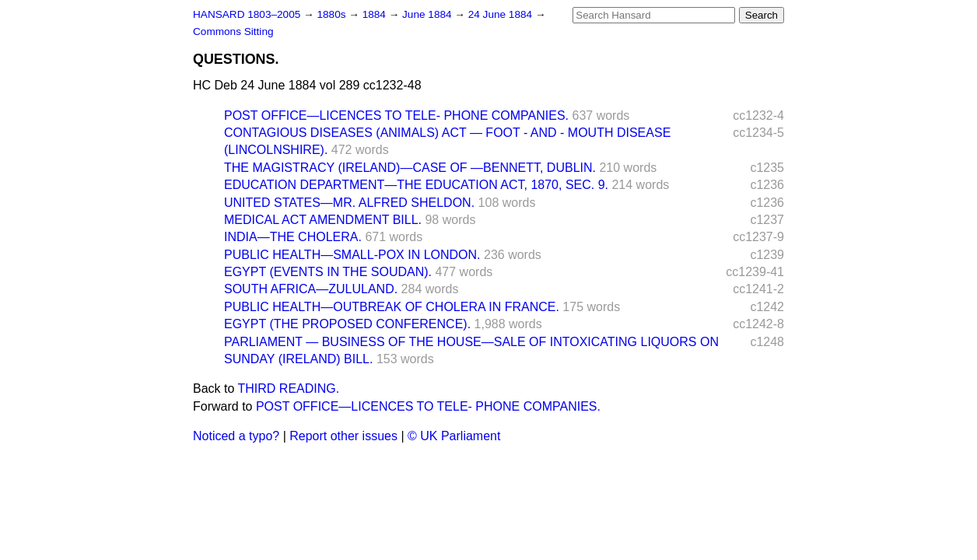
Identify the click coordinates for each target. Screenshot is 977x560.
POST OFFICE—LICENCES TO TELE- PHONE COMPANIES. (396, 115)
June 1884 (428, 14)
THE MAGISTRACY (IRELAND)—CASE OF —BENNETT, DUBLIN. (410, 168)
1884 (376, 14)
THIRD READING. (289, 388)
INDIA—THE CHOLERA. (293, 237)
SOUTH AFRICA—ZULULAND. (311, 289)
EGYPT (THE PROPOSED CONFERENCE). (347, 324)
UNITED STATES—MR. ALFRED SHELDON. (349, 203)
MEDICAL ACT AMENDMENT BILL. (323, 220)
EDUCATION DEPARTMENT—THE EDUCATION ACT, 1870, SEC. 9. (416, 185)
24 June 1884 (502, 14)
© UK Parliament (454, 436)
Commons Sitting (233, 31)
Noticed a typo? (236, 436)
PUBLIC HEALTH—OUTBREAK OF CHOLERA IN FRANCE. (392, 307)
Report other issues (343, 436)
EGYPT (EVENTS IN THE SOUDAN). (328, 272)
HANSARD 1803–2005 (247, 14)
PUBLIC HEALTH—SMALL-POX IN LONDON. (352, 255)
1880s (333, 14)
